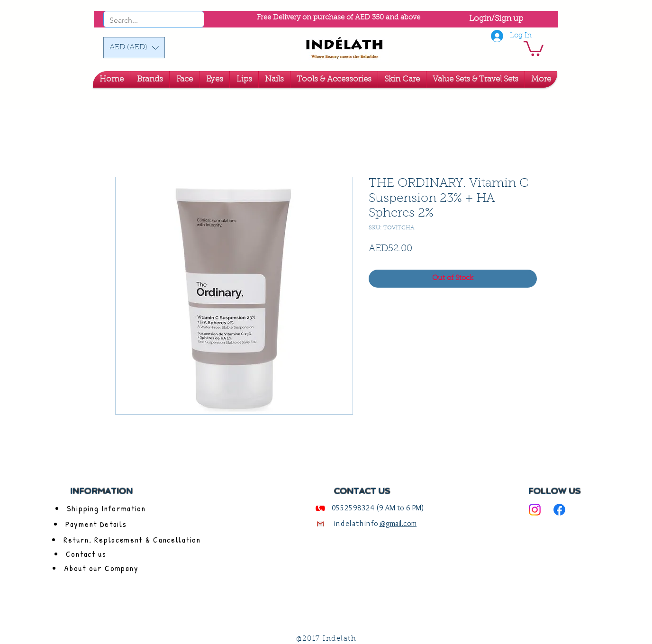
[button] (134, 48)
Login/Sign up (496, 19)
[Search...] (141, 20)
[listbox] (134, 48)
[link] (534, 48)
